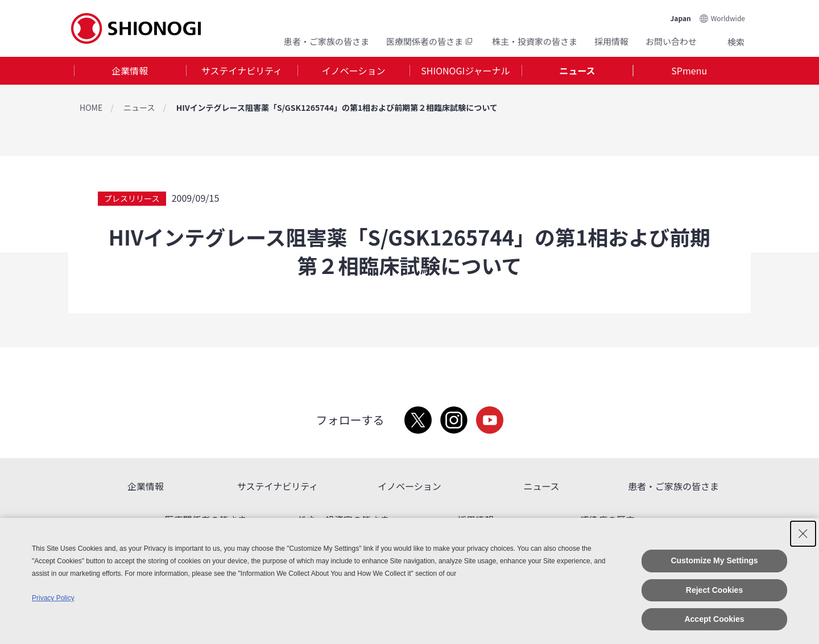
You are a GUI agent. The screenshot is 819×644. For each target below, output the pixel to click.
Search (722, 41)
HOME (91, 107)
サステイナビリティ (242, 70)
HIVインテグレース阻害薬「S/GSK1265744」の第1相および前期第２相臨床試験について (337, 107)
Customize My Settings (714, 560)
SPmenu (689, 70)
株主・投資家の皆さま (535, 41)
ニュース (577, 70)
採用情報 (611, 41)
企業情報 (130, 70)
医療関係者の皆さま (431, 41)
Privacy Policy (53, 598)
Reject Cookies (714, 590)
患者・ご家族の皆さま (326, 41)
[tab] (130, 71)
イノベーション (354, 70)
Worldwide (728, 18)
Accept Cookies (714, 619)
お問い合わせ (671, 41)
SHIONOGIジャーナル (465, 70)
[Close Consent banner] (803, 534)
